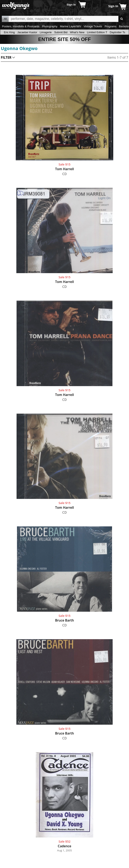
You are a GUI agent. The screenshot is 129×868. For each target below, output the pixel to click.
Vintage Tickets (93, 26)
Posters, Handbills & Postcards (21, 26)
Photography (50, 26)
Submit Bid (61, 32)
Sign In (71, 5)
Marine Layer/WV (70, 26)
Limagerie (46, 32)
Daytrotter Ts (117, 32)
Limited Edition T (97, 32)
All (5, 19)
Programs (111, 26)
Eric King (9, 32)
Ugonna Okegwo (19, 48)
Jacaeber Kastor (27, 32)
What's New (77, 32)
